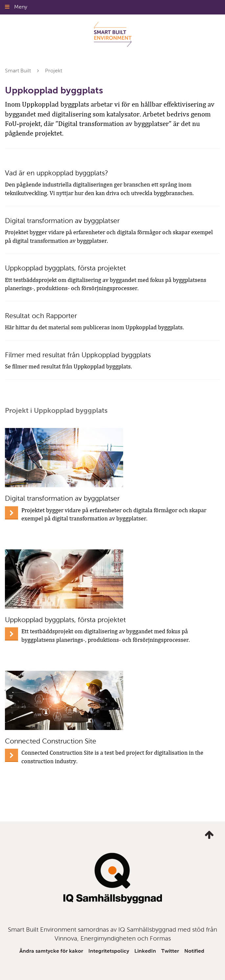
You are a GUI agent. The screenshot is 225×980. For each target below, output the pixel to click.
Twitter (170, 951)
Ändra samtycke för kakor (51, 951)
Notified (194, 951)
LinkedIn (145, 951)
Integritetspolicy (109, 951)
